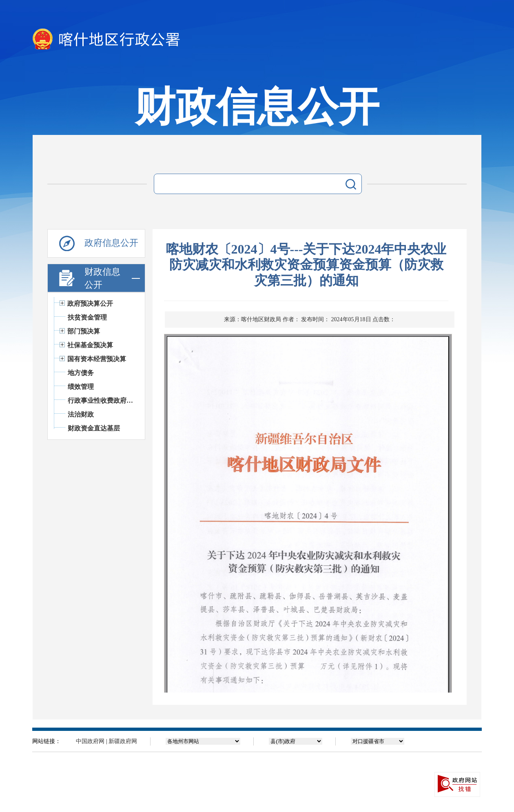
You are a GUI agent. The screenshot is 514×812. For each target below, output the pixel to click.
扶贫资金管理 (87, 317)
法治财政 (81, 414)
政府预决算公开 (90, 303)
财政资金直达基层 (94, 428)
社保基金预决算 (90, 345)
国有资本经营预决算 (97, 359)
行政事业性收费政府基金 (102, 400)
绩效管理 (81, 387)
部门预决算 (84, 331)
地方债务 (81, 373)
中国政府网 (90, 741)
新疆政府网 (123, 741)
